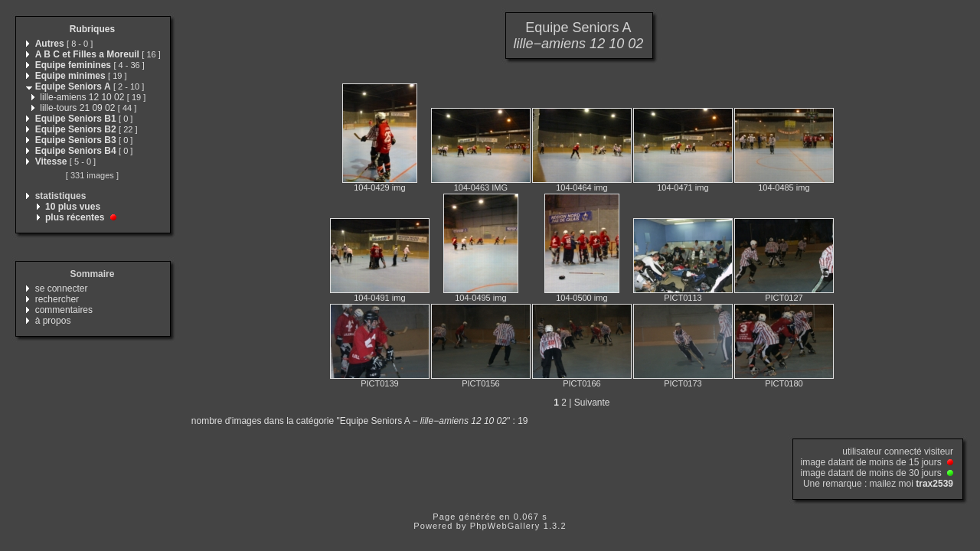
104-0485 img (784, 187)
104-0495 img (480, 298)
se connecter (62, 289)
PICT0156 (481, 383)
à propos (53, 321)
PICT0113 (683, 298)
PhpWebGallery (505, 526)
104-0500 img (581, 298)
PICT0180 (784, 383)
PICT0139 (380, 383)
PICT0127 (784, 298)
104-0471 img (683, 187)
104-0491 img (379, 298)
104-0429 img (379, 187)
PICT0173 (683, 383)
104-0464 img (581, 187)
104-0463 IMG (481, 187)
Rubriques (92, 29)
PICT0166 (582, 383)
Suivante (592, 403)
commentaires (64, 310)
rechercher (57, 299)
